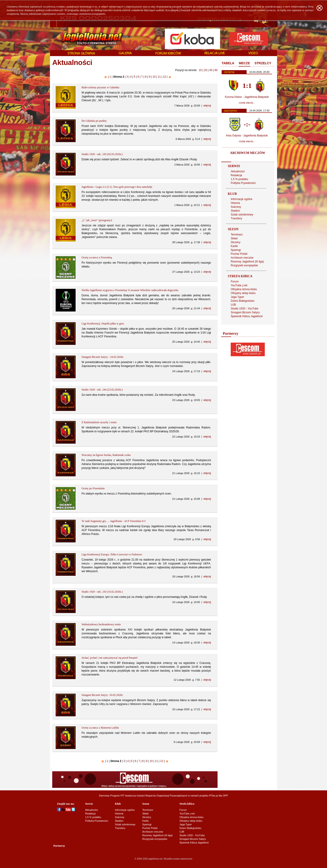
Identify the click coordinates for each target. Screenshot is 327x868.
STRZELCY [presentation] (263, 63)
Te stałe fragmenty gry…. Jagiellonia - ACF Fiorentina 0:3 (113, 521)
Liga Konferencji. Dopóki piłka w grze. (103, 324)
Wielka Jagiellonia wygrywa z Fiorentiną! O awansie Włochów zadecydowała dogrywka (130, 290)
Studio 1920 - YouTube (245, 309)
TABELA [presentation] (228, 63)
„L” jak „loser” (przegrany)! (97, 220)
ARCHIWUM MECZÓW (248, 153)
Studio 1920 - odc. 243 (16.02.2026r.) (102, 592)
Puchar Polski (239, 254)
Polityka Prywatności (243, 183)
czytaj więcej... (247, 103)
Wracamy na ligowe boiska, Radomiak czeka (106, 455)
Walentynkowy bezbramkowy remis (101, 624)
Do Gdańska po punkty (94, 121)
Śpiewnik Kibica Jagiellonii (247, 316)
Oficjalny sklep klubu (243, 293)
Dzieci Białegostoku (243, 301)
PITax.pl (214, 796)
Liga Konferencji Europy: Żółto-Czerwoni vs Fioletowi (112, 554)
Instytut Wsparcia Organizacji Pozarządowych (162, 796)
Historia (235, 203)
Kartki (234, 246)
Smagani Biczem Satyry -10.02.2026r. (102, 695)
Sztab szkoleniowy (242, 215)
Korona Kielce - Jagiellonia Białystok (247, 97)
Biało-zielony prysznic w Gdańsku (100, 87)
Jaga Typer (237, 297)
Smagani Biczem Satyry (245, 312)
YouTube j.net (239, 285)
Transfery (236, 218)
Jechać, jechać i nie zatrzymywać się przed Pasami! (110, 658)
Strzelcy (236, 242)
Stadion (235, 211)
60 (216, 70)
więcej (207, 106)
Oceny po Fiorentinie (93, 488)
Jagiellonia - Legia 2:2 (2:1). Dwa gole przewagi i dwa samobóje (117, 187)
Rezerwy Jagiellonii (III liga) (247, 262)
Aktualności (238, 171)
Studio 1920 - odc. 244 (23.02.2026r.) (102, 390)
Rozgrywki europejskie (244, 265)
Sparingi (236, 250)
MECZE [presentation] (244, 63)
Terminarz (237, 235)
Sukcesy (236, 207)
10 (200, 70)
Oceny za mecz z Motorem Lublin (100, 728)
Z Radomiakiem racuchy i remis (99, 422)
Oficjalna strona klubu (244, 289)
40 (211, 70)
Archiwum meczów (242, 258)
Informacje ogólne (242, 199)
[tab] (228, 63)
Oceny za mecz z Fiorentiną (97, 257)
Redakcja (236, 175)
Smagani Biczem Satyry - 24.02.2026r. (103, 357)
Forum (235, 282)
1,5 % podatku (239, 179)
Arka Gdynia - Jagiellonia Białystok (247, 136)
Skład (234, 238)
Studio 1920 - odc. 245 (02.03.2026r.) (102, 154)
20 (205, 70)
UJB (233, 305)
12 (164, 77)
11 (159, 77)
